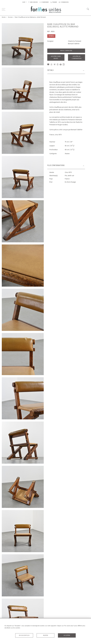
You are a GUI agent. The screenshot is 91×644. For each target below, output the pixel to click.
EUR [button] (24, 2)
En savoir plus (24, 635)
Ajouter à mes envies (56, 57)
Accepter (67, 635)
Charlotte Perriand (75, 41)
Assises (10, 17)
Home (4, 17)
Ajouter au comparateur (77, 57)
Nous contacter (66, 51)
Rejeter (46, 635)
